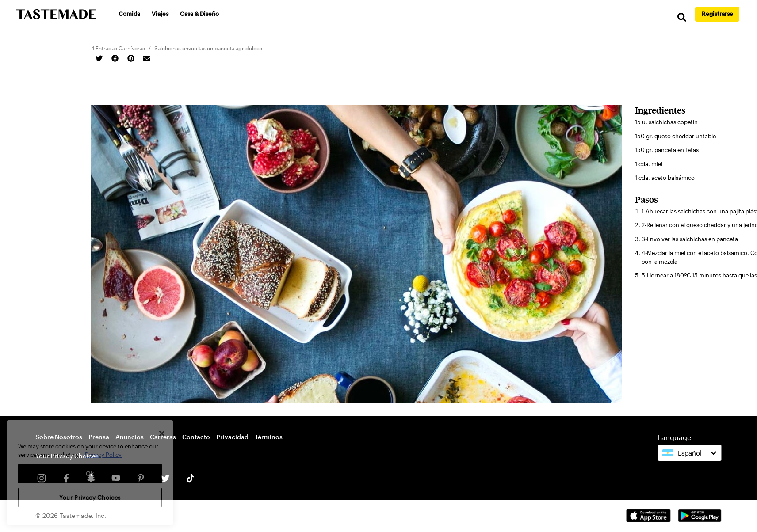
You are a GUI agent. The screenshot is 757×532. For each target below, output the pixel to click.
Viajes (160, 14)
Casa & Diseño (199, 14)
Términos (269, 437)
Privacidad (232, 437)
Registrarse (717, 14)
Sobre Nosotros (59, 437)
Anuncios (130, 437)
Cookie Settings (59, 457)
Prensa (99, 437)
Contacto (196, 437)
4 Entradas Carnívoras (118, 48)
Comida (129, 14)
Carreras (163, 437)
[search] (682, 17)
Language (674, 437)
